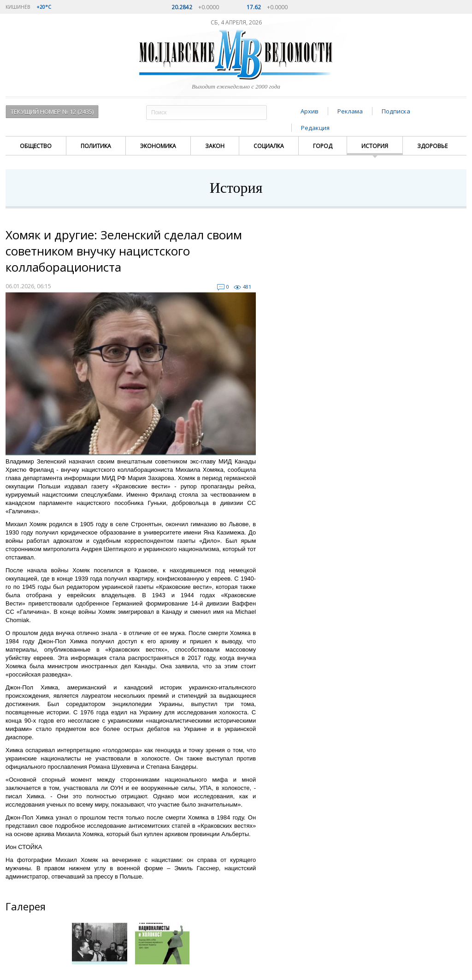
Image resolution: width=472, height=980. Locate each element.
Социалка (269, 146)
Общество (36, 146)
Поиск (259, 112)
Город (323, 146)
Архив (310, 111)
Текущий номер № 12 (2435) (52, 112)
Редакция (315, 128)
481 (247, 287)
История (375, 146)
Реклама (350, 111)
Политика (96, 146)
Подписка (396, 111)
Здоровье (432, 146)
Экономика (158, 146)
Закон (215, 146)
